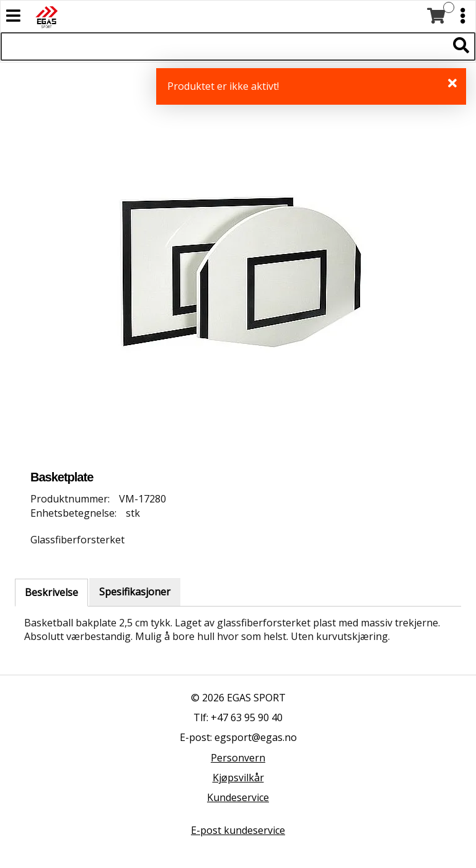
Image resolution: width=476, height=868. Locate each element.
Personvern (238, 758)
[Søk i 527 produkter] (224, 46)
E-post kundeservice (238, 830)
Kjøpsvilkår (238, 778)
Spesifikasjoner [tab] (135, 592)
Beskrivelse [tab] (51, 592)
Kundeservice (238, 797)
